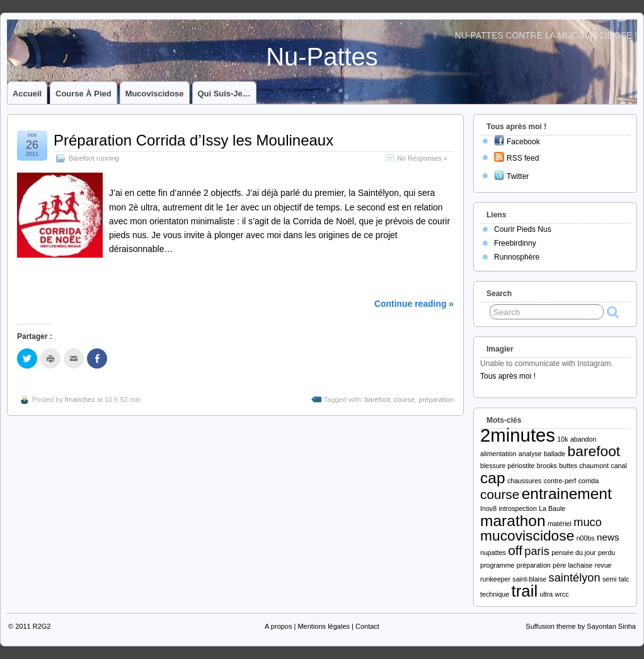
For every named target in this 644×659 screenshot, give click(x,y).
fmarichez (80, 399)
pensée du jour (574, 553)
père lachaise (572, 565)
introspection (517, 508)
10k (562, 439)
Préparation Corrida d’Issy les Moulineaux (193, 140)
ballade (555, 454)
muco (588, 522)
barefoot (377, 399)
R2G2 (42, 626)
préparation (436, 399)
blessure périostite (507, 466)
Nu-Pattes (322, 57)
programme (497, 565)
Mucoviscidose (155, 94)
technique (495, 594)
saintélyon (575, 577)
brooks (547, 466)
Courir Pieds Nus (523, 229)
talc (624, 579)
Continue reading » (414, 304)
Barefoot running (94, 158)
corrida (589, 481)
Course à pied (83, 94)
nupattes (493, 553)
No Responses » (422, 158)
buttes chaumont (584, 466)
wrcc (562, 594)
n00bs (586, 538)
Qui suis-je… (224, 94)
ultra (546, 594)
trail (525, 591)
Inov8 (488, 508)
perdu (607, 553)
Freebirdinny (515, 243)
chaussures (525, 481)
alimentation (498, 454)
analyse (530, 454)
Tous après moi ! (508, 376)
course (404, 399)
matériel (560, 524)
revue (603, 565)
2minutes (518, 435)
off (515, 550)
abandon (584, 439)
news (608, 537)
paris (537, 551)
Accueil (27, 94)
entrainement (567, 494)
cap (493, 478)
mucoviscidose (527, 536)
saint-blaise (529, 579)
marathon (513, 521)
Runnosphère (517, 257)
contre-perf (560, 481)
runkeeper (495, 579)
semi (610, 579)
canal (618, 466)
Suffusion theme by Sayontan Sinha (581, 626)
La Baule (552, 508)
